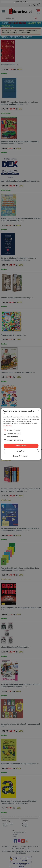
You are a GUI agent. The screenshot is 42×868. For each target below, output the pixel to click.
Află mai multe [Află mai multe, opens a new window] (7, 426)
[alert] (21, 434)
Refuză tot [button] (21, 451)
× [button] (38, 410)
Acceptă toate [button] (21, 446)
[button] (21, 456)
